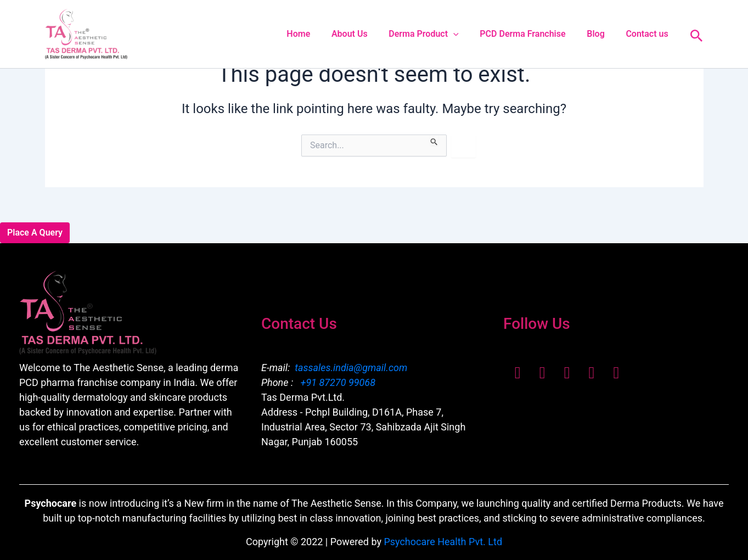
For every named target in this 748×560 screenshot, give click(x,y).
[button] (466, 34)
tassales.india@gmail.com (351, 368)
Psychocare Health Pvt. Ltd (443, 542)
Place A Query (35, 233)
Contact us (649, 34)
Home (319, 34)
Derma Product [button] (437, 34)
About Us (366, 34)
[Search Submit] (434, 140)
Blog (601, 34)
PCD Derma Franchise (532, 34)
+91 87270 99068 (337, 382)
